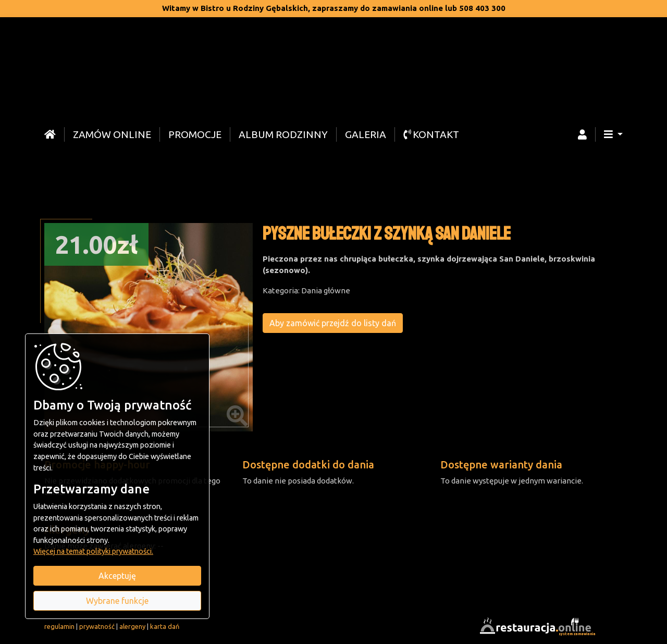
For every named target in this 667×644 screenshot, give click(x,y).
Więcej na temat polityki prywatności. (93, 551)
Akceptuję (117, 576)
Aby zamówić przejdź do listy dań (333, 323)
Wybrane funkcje (117, 601)
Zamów (112, 134)
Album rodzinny (283, 134)
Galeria (366, 134)
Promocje (195, 134)
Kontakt (431, 134)
